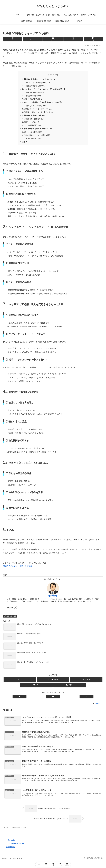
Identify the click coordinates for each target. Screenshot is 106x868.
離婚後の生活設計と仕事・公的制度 (18, 567)
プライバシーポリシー (15, 845)
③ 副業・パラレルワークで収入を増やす (39, 113)
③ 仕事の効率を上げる (32, 140)
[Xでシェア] (19, 39)
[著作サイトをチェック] (8, 609)
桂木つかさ (53, 597)
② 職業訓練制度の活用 (32, 96)
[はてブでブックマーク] (53, 39)
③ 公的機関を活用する (32, 126)
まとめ (25, 143)
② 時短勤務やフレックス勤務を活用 (37, 136)
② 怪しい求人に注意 (32, 123)
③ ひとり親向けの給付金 (33, 99)
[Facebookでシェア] (36, 39)
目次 (50, 75)
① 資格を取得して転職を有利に (36, 106)
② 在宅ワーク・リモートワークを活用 (38, 109)
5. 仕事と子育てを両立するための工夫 (38, 130)
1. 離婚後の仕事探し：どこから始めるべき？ (41, 79)
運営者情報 (10, 849)
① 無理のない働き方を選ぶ (34, 120)
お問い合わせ (11, 842)
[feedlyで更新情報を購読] (12, 609)
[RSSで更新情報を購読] (15, 609)
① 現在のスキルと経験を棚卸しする (37, 83)
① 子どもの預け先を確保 (33, 133)
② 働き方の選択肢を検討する (35, 86)
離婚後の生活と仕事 (10, 617)
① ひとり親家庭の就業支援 (34, 93)
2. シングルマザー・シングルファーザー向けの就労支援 (45, 89)
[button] (87, 39)
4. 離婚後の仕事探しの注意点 (34, 116)
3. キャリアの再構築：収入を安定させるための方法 (43, 103)
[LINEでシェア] (70, 39)
